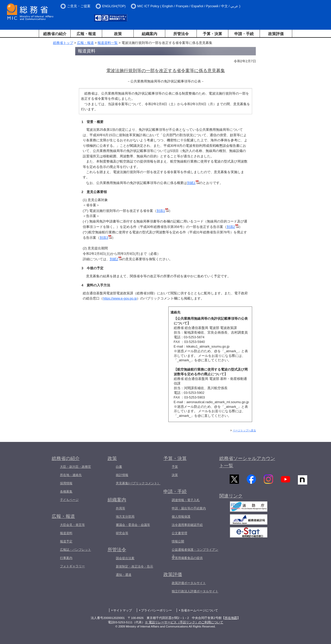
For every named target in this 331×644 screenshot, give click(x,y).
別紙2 (116, 259)
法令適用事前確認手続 (187, 525)
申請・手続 (244, 34)
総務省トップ (63, 43)
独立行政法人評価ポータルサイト (195, 591)
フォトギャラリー (72, 566)
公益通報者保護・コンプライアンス (195, 553)
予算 (175, 467)
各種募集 (66, 492)
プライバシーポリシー (156, 610)
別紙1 (193, 183)
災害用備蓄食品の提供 (187, 558)
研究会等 (122, 533)
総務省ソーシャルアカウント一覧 (247, 462)
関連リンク (231, 499)
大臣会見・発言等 (72, 525)
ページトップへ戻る (244, 430)
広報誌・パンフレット (76, 550)
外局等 (121, 508)
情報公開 (178, 541)
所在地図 (231, 618)
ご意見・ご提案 (79, 6)
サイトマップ (123, 610)
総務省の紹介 (55, 34)
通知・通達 (124, 575)
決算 (175, 475)
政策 (118, 34)
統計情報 (122, 475)
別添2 (233, 227)
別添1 (163, 211)
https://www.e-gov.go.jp (120, 298)
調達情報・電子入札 (186, 500)
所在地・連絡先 (71, 475)
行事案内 (66, 558)
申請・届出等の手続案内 (189, 508)
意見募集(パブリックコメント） (138, 483)
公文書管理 (179, 533)
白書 (119, 467)
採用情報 (66, 483)
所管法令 (181, 34)
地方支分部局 (125, 517)
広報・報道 (86, 34)
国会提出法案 (125, 558)
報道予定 (66, 541)
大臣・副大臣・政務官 (76, 467)
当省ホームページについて (199, 610)
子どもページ (69, 500)
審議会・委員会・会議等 (133, 525)
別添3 (106, 238)
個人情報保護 (181, 517)
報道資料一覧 (108, 43)
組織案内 (149, 34)
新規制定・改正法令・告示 (134, 566)
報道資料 (66, 533)
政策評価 (276, 34)
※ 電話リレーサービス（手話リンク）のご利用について (184, 622)
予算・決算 (212, 34)
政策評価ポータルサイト (189, 583)
